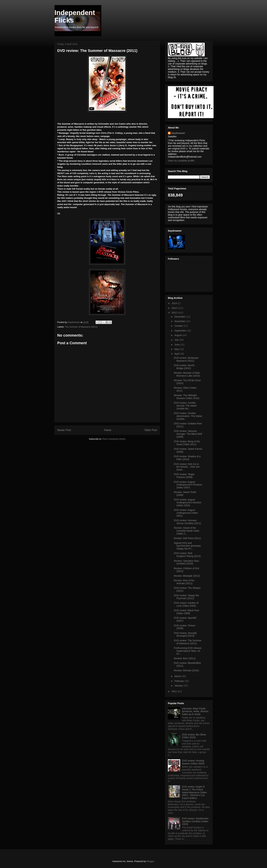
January (179, 686)
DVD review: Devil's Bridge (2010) (184, 367)
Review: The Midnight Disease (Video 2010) (187, 397)
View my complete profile (181, 161)
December (180, 317)
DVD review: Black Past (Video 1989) (186, 612)
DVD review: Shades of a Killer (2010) (187, 458)
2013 (175, 308)
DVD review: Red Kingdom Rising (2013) (187, 555)
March (178, 676)
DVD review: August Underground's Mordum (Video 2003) (188, 502)
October (179, 326)
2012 (175, 313)
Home (108, 430)
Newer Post (64, 430)
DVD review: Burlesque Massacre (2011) (186, 359)
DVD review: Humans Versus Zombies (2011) (187, 522)
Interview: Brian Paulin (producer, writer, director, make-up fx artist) (195, 711)
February (179, 681)
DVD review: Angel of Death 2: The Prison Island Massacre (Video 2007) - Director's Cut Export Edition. (194, 792)
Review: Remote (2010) (186, 670)
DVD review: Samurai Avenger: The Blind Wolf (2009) (188, 434)
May (177, 349)
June (177, 345)
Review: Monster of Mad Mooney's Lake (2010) (187, 374)
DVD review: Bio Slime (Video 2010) (194, 736)
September (180, 331)
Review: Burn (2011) (185, 658)
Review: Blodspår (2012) (187, 576)
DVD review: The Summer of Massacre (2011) (188, 642)
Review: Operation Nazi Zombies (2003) (186, 562)
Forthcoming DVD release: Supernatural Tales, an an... (188, 651)
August (178, 335)
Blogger (150, 861)
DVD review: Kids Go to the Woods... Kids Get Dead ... (187, 467)
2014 (175, 303)
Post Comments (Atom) (114, 439)
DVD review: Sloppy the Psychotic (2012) (186, 597)
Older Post (151, 430)
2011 (175, 691)
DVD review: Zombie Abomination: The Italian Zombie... (188, 416)
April (177, 354)
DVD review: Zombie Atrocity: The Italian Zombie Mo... (185, 406)
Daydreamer (178, 133)
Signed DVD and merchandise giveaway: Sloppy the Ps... (188, 546)
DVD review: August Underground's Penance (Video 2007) (188, 485)
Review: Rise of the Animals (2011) (184, 582)
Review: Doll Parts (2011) (187, 538)
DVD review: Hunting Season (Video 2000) (193, 762)
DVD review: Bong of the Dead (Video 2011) (187, 443)
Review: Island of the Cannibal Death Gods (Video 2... (187, 531)
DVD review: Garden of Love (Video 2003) (186, 604)
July (177, 340)
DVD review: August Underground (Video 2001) (186, 513)
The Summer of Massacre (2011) (81, 327)
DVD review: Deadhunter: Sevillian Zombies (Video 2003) (196, 821)
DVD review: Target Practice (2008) (184, 476)
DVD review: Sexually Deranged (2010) (185, 634)
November (180, 321)
